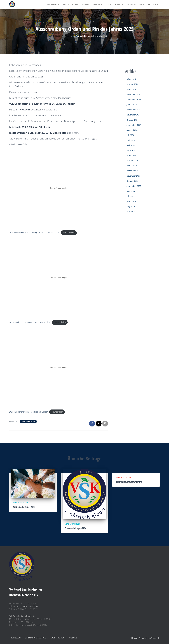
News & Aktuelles (70, 5)
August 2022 (132, 206)
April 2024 (131, 150)
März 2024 (131, 156)
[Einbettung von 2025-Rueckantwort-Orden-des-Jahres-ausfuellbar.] (59, 278)
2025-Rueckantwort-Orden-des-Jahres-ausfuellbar (30, 322)
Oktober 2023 (132, 181)
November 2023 (133, 176)
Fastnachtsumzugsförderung (129, 482)
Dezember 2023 (133, 171)
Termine (97, 5)
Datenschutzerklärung (36, 638)
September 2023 (134, 186)
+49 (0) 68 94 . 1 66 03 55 (27, 606)
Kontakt (131, 5)
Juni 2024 (131, 140)
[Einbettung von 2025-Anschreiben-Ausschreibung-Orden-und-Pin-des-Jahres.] (59, 188)
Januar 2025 (132, 105)
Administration (57, 638)
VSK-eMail (73, 638)
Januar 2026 (132, 89)
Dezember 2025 (133, 94)
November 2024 (133, 115)
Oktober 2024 (132, 120)
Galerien (86, 5)
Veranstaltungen (114, 5)
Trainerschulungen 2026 (76, 528)
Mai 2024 (131, 145)
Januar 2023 (132, 201)
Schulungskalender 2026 (24, 507)
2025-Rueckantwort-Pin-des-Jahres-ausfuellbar (28, 412)
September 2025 (134, 99)
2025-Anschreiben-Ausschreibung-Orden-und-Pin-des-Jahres (34, 233)
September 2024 (134, 125)
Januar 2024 (132, 166)
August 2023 (132, 191)
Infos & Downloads (149, 5)
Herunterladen (69, 233)
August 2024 (132, 130)
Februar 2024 (132, 161)
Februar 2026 (132, 84)
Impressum (16, 638)
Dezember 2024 (133, 110)
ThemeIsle (155, 638)
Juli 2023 (130, 196)
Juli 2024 (130, 135)
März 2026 (131, 79)
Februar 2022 (132, 211)
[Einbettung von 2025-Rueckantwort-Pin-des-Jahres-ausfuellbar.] (59, 367)
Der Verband (53, 5)
